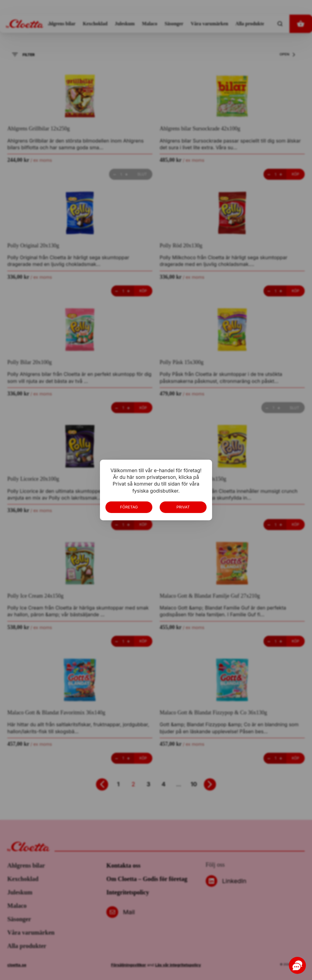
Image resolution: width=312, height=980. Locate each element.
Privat (183, 507)
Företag (129, 507)
